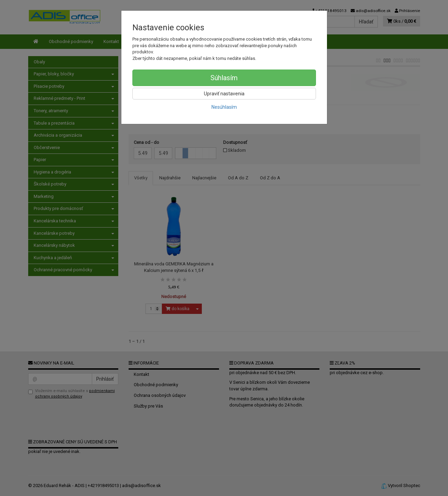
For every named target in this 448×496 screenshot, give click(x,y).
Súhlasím (224, 78)
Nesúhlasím (224, 107)
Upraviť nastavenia (224, 94)
